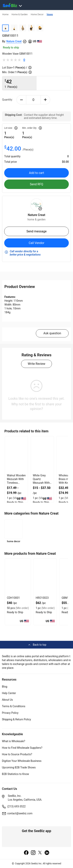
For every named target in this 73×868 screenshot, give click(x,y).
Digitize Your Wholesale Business (22, 761)
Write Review (36, 364)
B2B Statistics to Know (15, 774)
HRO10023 (42, 598)
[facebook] (26, 853)
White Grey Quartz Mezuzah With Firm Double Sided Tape (41, 483)
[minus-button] (21, 100)
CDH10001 (13, 598)
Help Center (9, 693)
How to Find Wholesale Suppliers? (22, 748)
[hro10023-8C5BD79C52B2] (45, 577)
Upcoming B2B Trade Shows (19, 767)
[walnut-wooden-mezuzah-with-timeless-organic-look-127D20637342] (16, 455)
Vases (50, 14)
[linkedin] (47, 853)
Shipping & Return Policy (16, 719)
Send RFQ (37, 184)
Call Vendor (37, 243)
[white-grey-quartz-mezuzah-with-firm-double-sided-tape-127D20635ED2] (42, 455)
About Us (7, 700)
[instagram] (33, 853)
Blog (5, 687)
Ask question (52, 333)
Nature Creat (14, 41)
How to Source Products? (17, 754)
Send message (36, 231)
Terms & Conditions (14, 706)
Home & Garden (20, 14)
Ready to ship (11, 47)
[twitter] (40, 853)
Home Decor (37, 14)
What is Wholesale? (14, 741)
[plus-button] (46, 100)
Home (5, 14)
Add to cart (36, 173)
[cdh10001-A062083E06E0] (18, 577)
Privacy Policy (10, 713)
